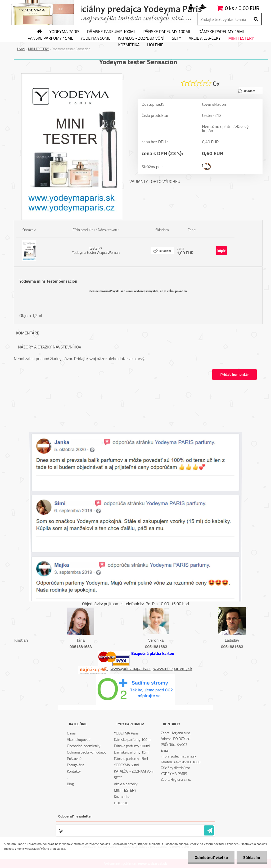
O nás (71, 733)
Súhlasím (252, 857)
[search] (256, 19)
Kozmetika (129, 45)
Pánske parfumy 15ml (50, 38)
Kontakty (74, 771)
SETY (177, 38)
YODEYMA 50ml (95, 38)
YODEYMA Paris (65, 32)
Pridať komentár (234, 375)
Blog (70, 784)
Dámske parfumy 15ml (222, 32)
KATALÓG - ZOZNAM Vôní (141, 38)
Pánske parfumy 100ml (167, 32)
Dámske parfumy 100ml (111, 32)
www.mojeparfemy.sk (173, 668)
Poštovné (74, 758)
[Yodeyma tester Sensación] (72, 75)
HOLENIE (155, 45)
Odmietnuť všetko (211, 857)
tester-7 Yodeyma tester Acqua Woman (96, 250)
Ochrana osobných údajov (87, 752)
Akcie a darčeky (205, 38)
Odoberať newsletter (75, 816)
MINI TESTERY (241, 38)
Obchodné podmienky (84, 746)
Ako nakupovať (79, 739)
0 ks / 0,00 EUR (242, 8)
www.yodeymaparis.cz (131, 668)
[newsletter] (209, 830)
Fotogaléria (76, 765)
